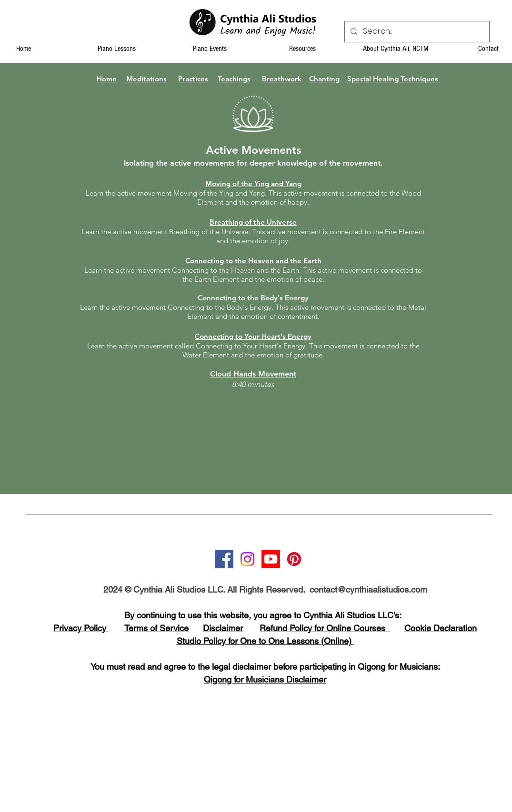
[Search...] (416, 32)
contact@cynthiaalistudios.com (368, 589)
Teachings (234, 79)
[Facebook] (224, 559)
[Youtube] (271, 559)
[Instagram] (247, 559)
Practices (193, 79)
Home (107, 79)
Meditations (146, 79)
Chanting (325, 79)
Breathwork (282, 79)
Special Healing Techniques (394, 79)
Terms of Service (156, 628)
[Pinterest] (294, 559)
